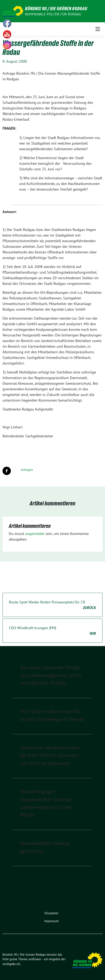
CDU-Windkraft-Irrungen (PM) (52, 631)
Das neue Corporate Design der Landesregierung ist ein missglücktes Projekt (51, 675)
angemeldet (35, 534)
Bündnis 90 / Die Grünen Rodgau (56, 9)
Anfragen (27, 470)
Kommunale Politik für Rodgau (53, 14)
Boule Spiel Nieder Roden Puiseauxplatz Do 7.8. (52, 605)
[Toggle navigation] (98, 29)
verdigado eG (11, 964)
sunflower (35, 959)
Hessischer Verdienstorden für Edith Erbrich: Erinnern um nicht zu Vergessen (50, 755)
